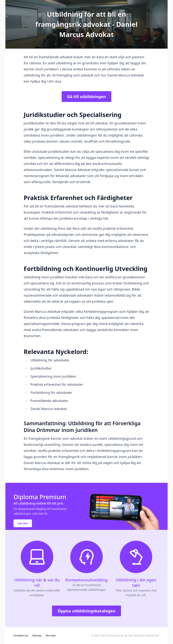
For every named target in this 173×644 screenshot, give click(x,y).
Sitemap (37, 635)
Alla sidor (51, 635)
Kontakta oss (21, 635)
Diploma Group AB (117, 635)
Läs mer (23, 523)
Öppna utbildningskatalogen (86, 611)
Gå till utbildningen (86, 96)
